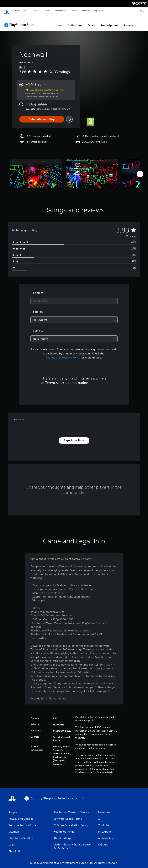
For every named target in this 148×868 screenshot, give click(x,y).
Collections (75, 22)
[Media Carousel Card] (36, 170)
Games (15, 11)
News (74, 11)
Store (85, 11)
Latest (58, 22)
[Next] (140, 170)
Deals (91, 22)
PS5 (26, 11)
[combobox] (74, 297)
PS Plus (45, 11)
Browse (129, 22)
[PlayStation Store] (20, 21)
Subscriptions (109, 22)
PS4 (35, 11)
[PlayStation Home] (7, 11)
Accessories (60, 11)
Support (96, 11)
